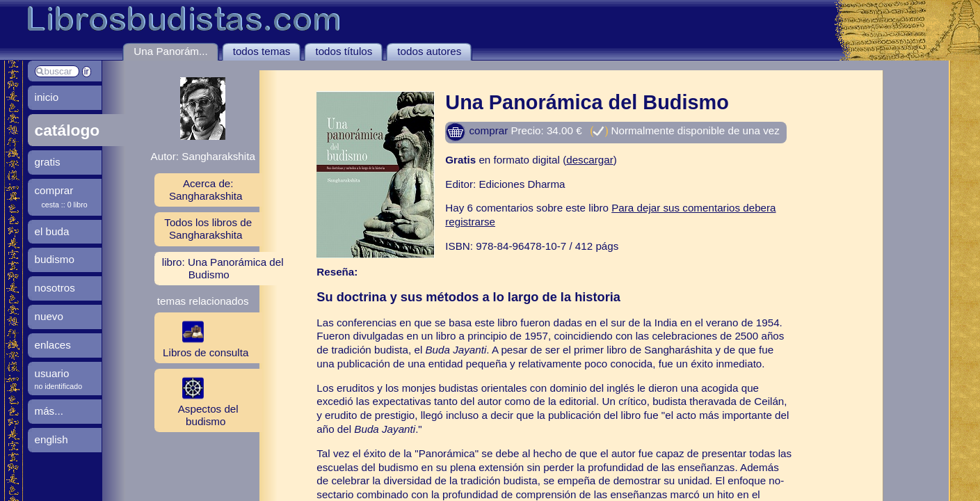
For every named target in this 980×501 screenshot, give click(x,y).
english (51, 439)
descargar (590, 160)
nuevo (49, 316)
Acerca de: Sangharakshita (206, 190)
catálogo (67, 130)
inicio (47, 97)
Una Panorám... (170, 51)
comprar (476, 130)
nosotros (55, 288)
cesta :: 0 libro (65, 205)
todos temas (262, 51)
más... (49, 411)
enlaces (53, 345)
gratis (48, 162)
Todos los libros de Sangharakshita (208, 229)
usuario (52, 373)
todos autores (429, 51)
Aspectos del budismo (196, 400)
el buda (52, 231)
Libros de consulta (202, 337)
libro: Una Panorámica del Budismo (223, 268)
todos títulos (344, 51)
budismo (55, 259)
